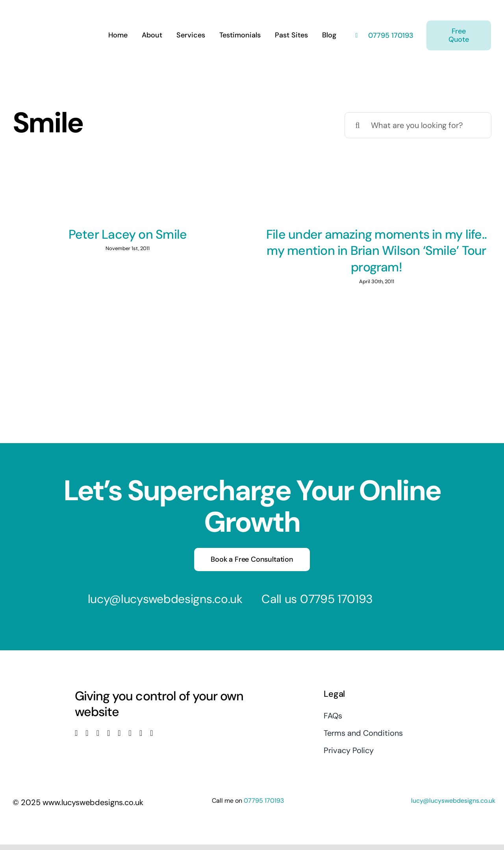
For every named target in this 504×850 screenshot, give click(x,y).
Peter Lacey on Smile (128, 234)
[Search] (358, 125)
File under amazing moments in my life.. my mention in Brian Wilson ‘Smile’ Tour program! (376, 251)
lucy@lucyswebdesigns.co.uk (165, 599)
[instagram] (98, 733)
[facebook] (76, 733)
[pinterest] (130, 733)
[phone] (151, 733)
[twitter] (87, 733)
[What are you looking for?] (418, 125)
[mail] (141, 733)
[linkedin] (119, 733)
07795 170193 (390, 35)
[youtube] (108, 733)
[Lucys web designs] (54, 11)
